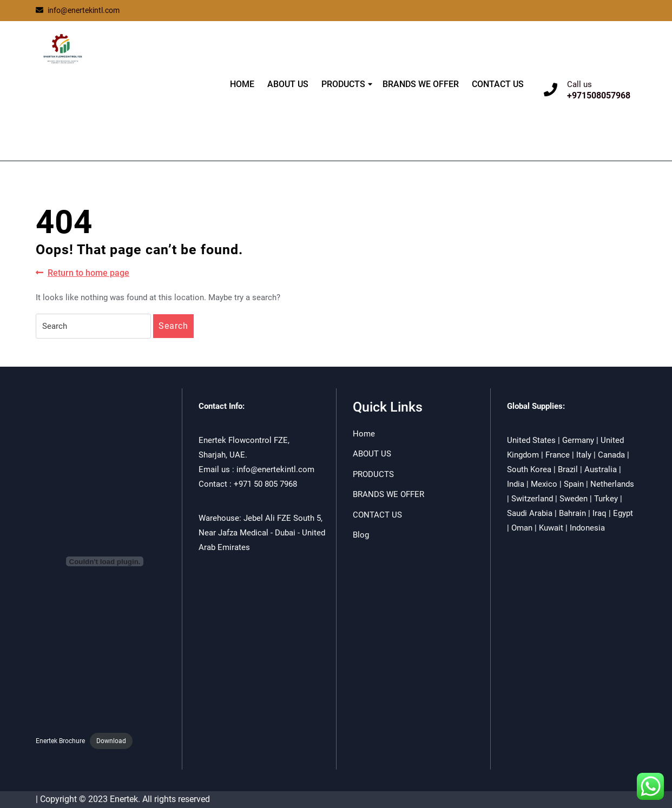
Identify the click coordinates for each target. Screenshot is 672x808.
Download (111, 741)
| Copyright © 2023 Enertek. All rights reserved (123, 799)
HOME (242, 84)
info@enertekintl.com (78, 10)
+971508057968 (599, 95)
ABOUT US (288, 84)
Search (173, 326)
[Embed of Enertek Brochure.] (105, 561)
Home (364, 434)
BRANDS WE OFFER (421, 84)
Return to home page (83, 273)
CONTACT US (498, 84)
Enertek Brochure (60, 741)
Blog (361, 535)
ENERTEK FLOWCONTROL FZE (99, 99)
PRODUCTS (343, 84)
